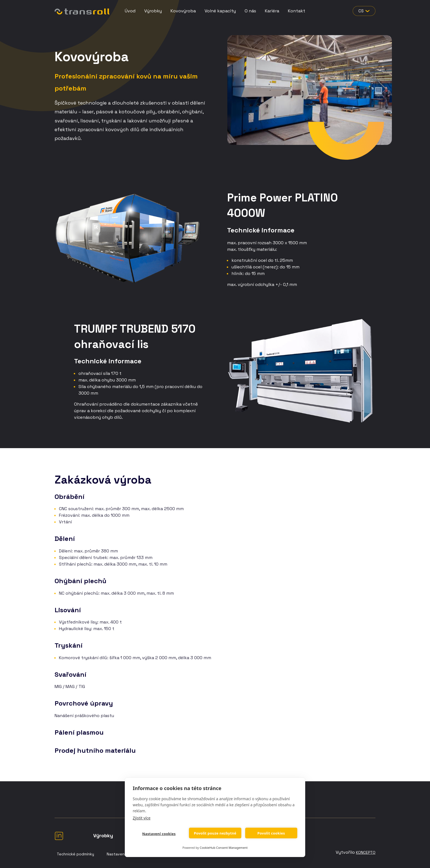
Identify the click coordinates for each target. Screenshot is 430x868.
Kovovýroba (183, 11)
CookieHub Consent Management (224, 848)
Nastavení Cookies (124, 854)
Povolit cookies (271, 833)
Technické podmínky (75, 854)
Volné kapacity (220, 11)
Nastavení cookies (159, 834)
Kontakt (297, 11)
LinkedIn (59, 836)
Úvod (130, 11)
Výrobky (153, 11)
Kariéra (272, 11)
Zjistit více (142, 818)
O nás (250, 11)
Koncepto (366, 852)
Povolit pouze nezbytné (215, 833)
